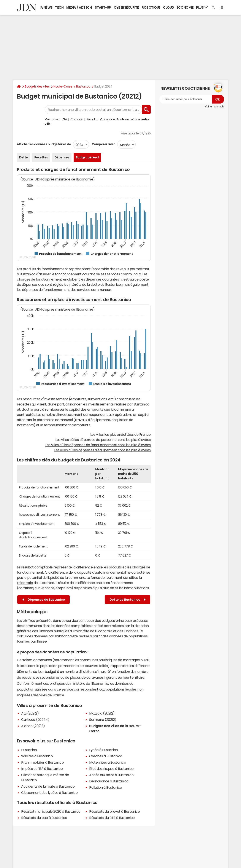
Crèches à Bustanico (106, 756)
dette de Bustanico (106, 284)
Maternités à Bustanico (108, 762)
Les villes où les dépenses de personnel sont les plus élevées (103, 440)
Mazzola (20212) (102, 713)
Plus (202, 7)
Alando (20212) (33, 726)
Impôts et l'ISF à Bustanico (42, 769)
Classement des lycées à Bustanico (49, 793)
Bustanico (83, 86)
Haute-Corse (63, 86)
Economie (185, 7)
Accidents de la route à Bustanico (48, 786)
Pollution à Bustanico (106, 787)
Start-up (103, 7)
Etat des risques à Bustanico (111, 769)
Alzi (65, 119)
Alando (92, 119)
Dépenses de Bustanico (44, 600)
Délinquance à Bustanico (109, 781)
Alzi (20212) (30, 713)
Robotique (151, 7)
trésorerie (25, 583)
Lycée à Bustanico (104, 750)
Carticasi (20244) (35, 720)
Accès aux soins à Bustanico (111, 775)
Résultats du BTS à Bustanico (112, 818)
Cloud (169, 7)
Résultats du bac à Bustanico (44, 818)
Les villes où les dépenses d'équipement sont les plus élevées (102, 450)
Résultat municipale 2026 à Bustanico (51, 811)
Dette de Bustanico (128, 600)
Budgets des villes (37, 86)
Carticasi (77, 119)
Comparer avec (103, 144)
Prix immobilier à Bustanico (42, 762)
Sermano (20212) (103, 720)
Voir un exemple (215, 107)
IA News (46, 7)
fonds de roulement (106, 578)
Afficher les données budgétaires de (44, 144)
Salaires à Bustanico (37, 756)
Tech (59, 7)
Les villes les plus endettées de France (120, 434)
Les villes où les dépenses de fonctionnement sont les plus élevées (98, 445)
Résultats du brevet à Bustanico (114, 811)
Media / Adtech (79, 7)
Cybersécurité (126, 7)
